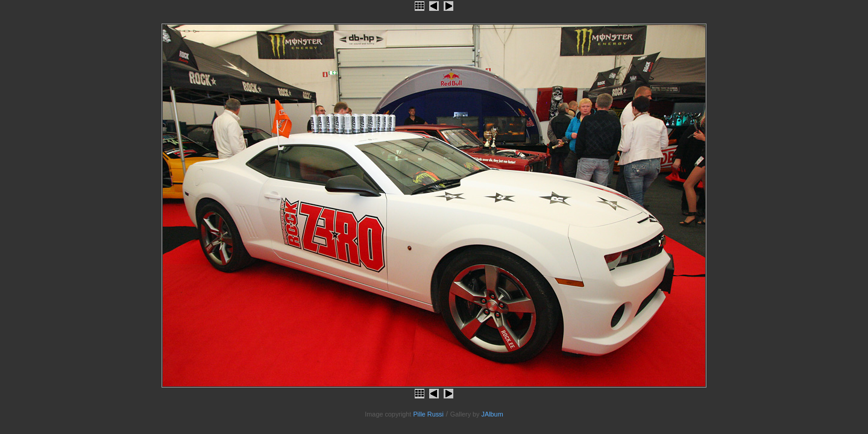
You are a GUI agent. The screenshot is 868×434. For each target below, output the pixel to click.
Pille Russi (428, 414)
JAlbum (492, 414)
